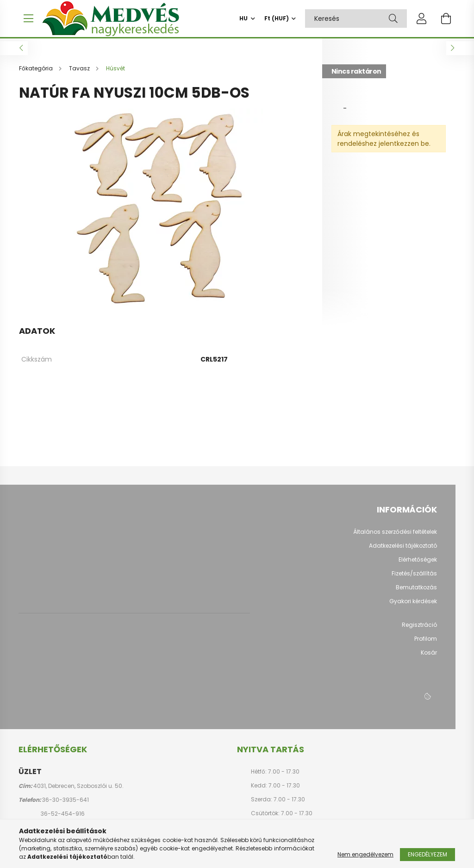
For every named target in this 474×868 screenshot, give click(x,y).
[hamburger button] (28, 19)
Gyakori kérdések (413, 606)
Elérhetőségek (418, 564)
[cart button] (446, 19)
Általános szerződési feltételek (395, 537)
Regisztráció (419, 630)
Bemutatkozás (416, 592)
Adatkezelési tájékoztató (403, 550)
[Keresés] (393, 19)
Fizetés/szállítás (414, 578)
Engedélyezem (427, 854)
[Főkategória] (37, 73)
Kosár (429, 657)
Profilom (426, 643)
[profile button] (422, 19)
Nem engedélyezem (365, 854)
